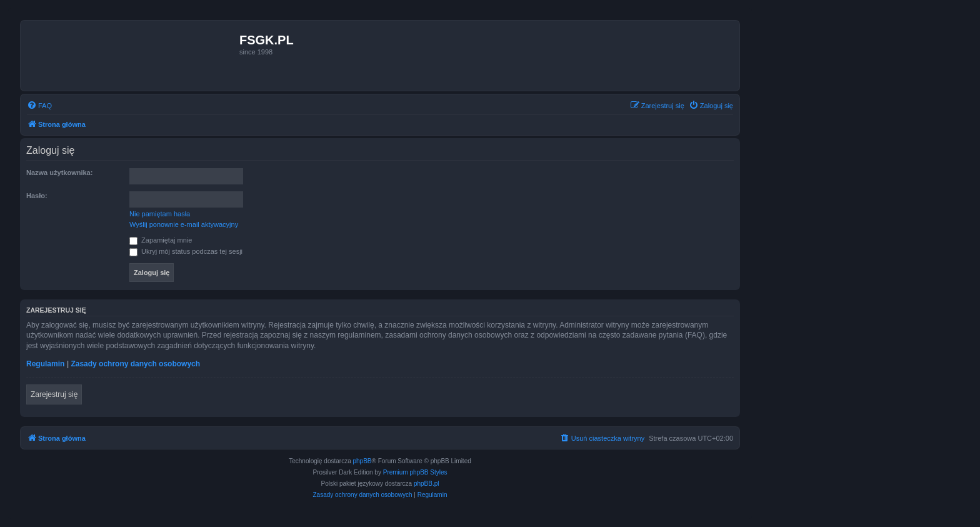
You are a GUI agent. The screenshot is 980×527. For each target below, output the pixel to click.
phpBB (362, 461)
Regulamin (45, 364)
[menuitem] (39, 106)
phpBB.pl (427, 484)
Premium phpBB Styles (415, 472)
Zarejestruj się (54, 394)
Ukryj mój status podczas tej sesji (186, 251)
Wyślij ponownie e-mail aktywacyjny (184, 224)
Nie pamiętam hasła (160, 214)
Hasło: (37, 196)
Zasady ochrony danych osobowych (135, 364)
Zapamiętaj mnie (161, 240)
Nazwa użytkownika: (59, 173)
